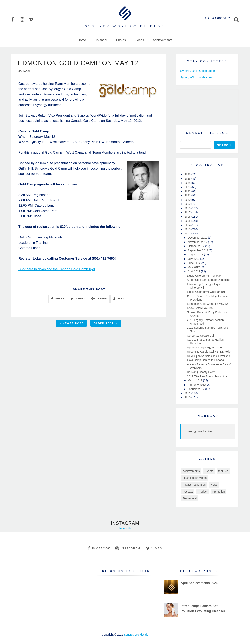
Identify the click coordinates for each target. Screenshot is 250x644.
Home (82, 40)
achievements (191, 471)
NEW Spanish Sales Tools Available (209, 356)
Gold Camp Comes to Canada (206, 360)
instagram (128, 548)
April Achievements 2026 (199, 583)
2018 (188, 208)
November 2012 (198, 242)
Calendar (101, 40)
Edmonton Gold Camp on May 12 (207, 304)
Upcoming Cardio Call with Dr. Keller (209, 352)
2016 (188, 217)
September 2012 (198, 250)
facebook (99, 548)
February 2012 (197, 385)
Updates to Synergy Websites (205, 348)
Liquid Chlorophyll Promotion (205, 276)
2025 (188, 179)
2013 (188, 229)
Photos (121, 40)
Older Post (105, 324)
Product (203, 492)
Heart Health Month (195, 478)
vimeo (154, 548)
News (214, 485)
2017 (188, 212)
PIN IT (119, 299)
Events (209, 471)
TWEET (78, 299)
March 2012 (195, 380)
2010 (188, 397)
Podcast (188, 492)
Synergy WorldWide (199, 431)
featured (223, 471)
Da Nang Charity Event (201, 372)
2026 (188, 174)
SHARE (58, 299)
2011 (188, 393)
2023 (188, 187)
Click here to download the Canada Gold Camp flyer (57, 270)
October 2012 (196, 246)
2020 (188, 200)
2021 (188, 195)
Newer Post (72, 324)
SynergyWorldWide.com (196, 77)
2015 (188, 221)
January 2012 (196, 389)
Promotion (219, 492)
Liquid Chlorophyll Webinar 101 (206, 292)
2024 (188, 183)
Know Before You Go (200, 308)
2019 (188, 204)
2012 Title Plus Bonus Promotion (207, 376)
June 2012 (194, 263)
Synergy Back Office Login (197, 71)
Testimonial (190, 498)
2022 (188, 191)
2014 (188, 225)
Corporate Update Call (201, 336)
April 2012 (194, 271)
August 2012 (196, 254)
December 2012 (198, 238)
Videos (139, 40)
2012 (188, 234)
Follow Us (125, 528)
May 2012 (194, 267)
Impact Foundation (194, 485)
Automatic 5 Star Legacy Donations (209, 280)
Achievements (163, 40)
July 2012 (194, 259)
